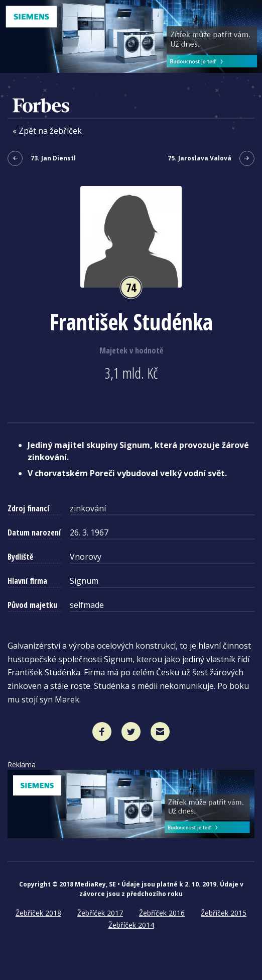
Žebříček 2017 (100, 913)
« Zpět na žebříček (47, 131)
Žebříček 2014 (131, 925)
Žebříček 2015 (224, 913)
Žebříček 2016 (162, 913)
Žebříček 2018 (38, 913)
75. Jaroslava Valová (211, 158)
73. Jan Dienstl (42, 158)
